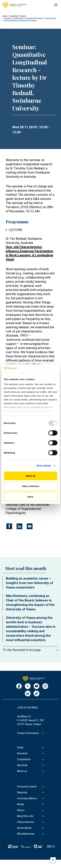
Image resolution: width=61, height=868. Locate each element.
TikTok (36, 694)
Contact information (28, 733)
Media (21, 804)
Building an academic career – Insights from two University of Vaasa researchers (30, 583)
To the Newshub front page (22, 650)
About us (22, 771)
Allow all (30, 476)
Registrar (22, 792)
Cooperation (24, 759)
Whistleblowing (26, 834)
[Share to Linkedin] (19, 526)
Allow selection (30, 486)
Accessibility (24, 828)
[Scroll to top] (53, 860)
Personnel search (27, 787)
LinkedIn (28, 694)
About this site (25, 816)
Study (20, 747)
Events (23, 16)
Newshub (14, 16)
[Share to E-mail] (30, 526)
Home (5, 16)
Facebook (19, 686)
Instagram (45, 686)
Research (22, 753)
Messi (21, 810)
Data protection (26, 822)
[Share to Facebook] (9, 526)
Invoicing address (27, 798)
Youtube (36, 686)
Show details (44, 466)
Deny (30, 497)
